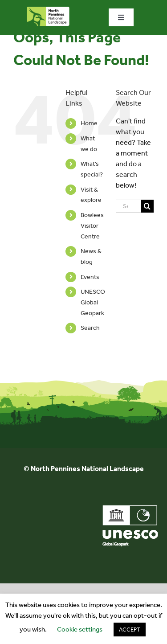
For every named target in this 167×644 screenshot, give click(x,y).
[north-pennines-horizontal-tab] (48, 10)
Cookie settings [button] (80, 629)
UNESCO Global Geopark (93, 302)
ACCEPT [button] (130, 630)
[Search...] (128, 206)
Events (90, 277)
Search (90, 328)
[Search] (147, 206)
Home (89, 123)
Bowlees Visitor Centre (92, 226)
